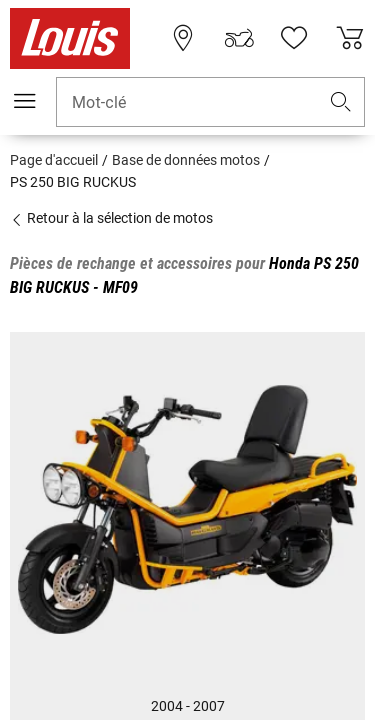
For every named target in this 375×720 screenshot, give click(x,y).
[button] (341, 102)
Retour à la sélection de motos (111, 218)
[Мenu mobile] (25, 101)
